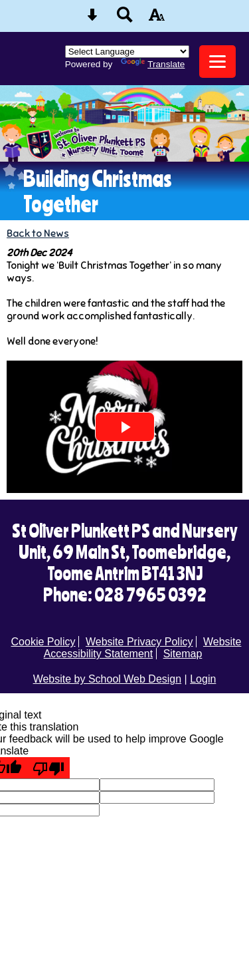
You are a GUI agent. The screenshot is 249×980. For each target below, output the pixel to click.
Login (203, 679)
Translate (153, 64)
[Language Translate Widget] (127, 52)
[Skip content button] (92, 19)
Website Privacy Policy (139, 642)
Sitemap (183, 654)
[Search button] (125, 19)
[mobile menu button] (217, 62)
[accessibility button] (157, 19)
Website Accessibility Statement (143, 648)
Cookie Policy (43, 642)
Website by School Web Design (108, 679)
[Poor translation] (48, 768)
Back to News (38, 233)
